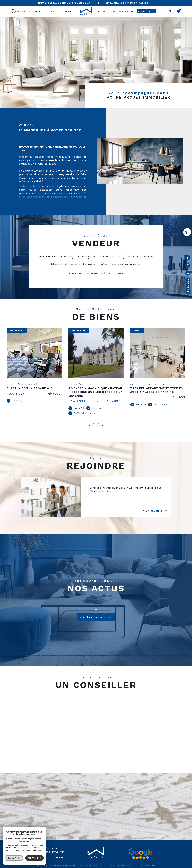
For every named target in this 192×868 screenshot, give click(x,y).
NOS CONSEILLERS (123, 11)
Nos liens (134, 862)
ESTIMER (69, 11)
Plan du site (94, 862)
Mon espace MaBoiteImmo (121, 862)
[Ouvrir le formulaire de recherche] (21, 11)
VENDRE (102, 11)
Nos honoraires (84, 862)
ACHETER (41, 11)
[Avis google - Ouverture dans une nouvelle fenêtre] (140, 850)
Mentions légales (106, 862)
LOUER (55, 11)
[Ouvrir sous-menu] (47, 11)
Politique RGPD (144, 862)
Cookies (152, 862)
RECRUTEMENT (147, 11)
